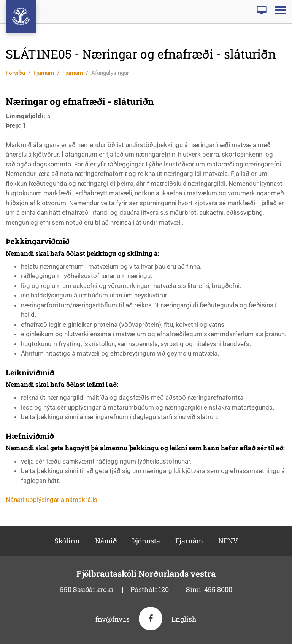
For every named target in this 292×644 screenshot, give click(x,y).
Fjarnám (44, 73)
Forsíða (15, 73)
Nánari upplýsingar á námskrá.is (52, 500)
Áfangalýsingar (110, 73)
